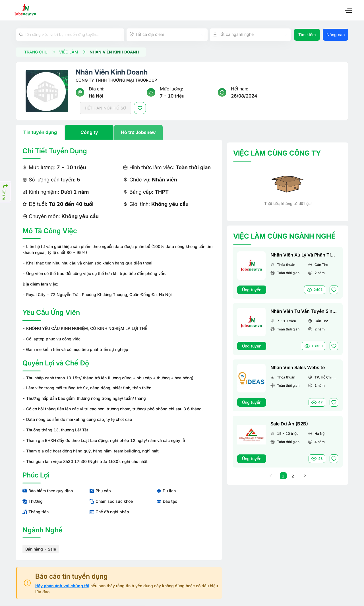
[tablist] (119, 133)
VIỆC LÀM (73, 52)
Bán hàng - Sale (41, 549)
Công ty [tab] (89, 133)
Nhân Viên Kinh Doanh (115, 52)
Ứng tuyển (252, 290)
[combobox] (167, 35)
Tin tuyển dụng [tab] (40, 133)
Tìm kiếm (307, 35)
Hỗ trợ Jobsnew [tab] (138, 133)
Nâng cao (336, 35)
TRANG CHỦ (40, 52)
